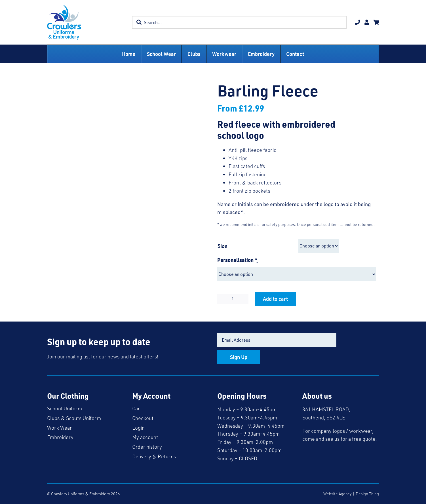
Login (138, 428)
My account (145, 437)
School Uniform (65, 408)
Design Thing (367, 494)
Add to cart (275, 299)
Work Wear (59, 428)
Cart (137, 408)
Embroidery (60, 437)
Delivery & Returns (154, 456)
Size (222, 246)
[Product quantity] (233, 299)
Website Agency (338, 494)
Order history (147, 447)
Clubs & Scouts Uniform (74, 418)
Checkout (143, 418)
